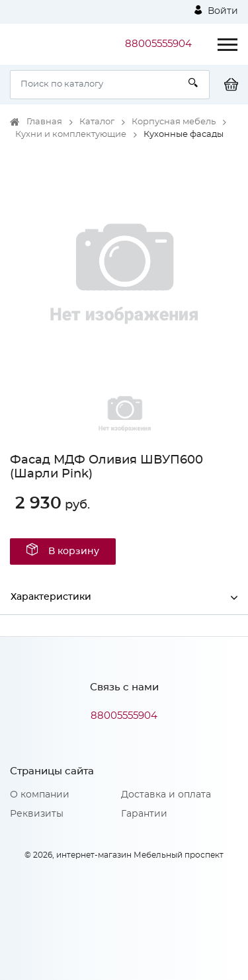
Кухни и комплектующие (71, 135)
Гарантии (144, 814)
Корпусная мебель (174, 122)
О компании (40, 795)
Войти (216, 11)
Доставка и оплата (166, 795)
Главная (44, 122)
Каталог (97, 122)
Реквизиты (37, 814)
